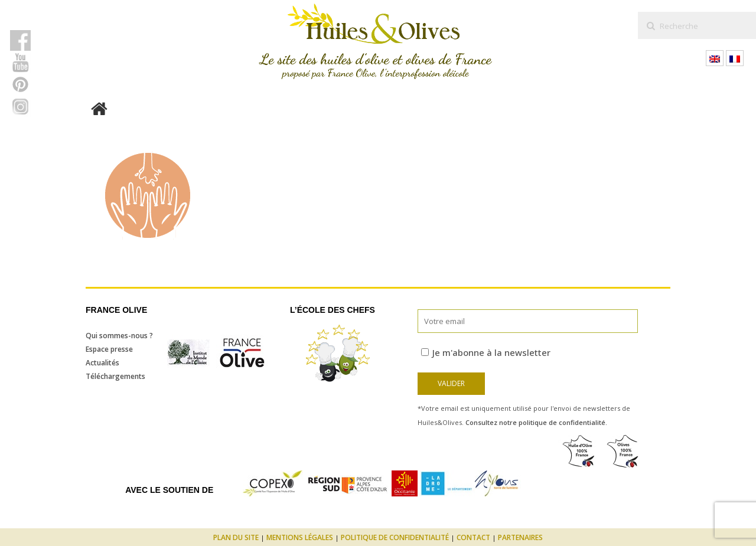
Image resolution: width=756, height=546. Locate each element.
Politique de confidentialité (395, 537)
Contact (473, 537)
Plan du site (236, 537)
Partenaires (520, 537)
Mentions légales (300, 537)
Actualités (102, 363)
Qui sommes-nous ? (119, 336)
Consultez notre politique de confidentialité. (536, 422)
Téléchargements (115, 376)
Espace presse (109, 349)
